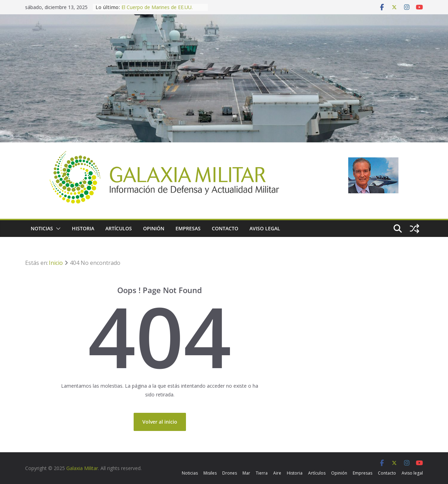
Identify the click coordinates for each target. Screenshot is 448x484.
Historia (83, 228)
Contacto (225, 228)
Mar (246, 473)
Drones (230, 473)
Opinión (154, 228)
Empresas (188, 228)
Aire (277, 473)
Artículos (119, 228)
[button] (57, 229)
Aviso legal (265, 228)
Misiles (210, 473)
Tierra (262, 473)
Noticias (42, 228)
